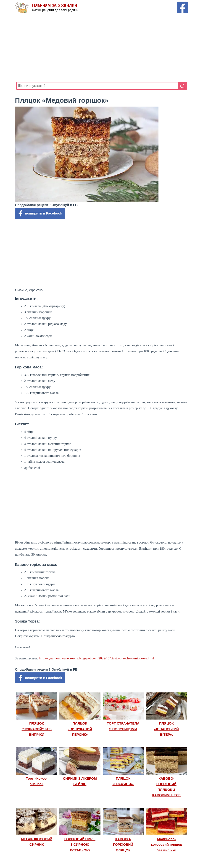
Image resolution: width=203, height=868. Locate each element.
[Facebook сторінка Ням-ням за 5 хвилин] (182, 4)
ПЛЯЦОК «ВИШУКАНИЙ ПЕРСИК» (80, 729)
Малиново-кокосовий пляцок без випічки (166, 845)
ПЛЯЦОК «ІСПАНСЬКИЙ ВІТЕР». (166, 729)
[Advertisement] (102, 48)
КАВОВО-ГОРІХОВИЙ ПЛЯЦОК (123, 845)
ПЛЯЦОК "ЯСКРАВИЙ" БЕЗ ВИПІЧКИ (37, 729)
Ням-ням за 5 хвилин (55, 5)
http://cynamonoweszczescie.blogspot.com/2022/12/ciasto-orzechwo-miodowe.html (96, 658)
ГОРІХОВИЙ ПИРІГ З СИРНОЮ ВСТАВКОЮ (80, 845)
